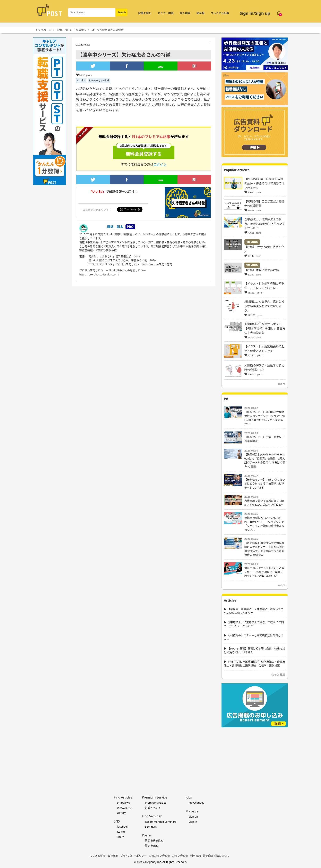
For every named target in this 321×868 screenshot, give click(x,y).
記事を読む (145, 13)
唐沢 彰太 (115, 227)
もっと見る (278, 675)
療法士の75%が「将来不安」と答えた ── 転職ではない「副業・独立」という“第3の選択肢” (264, 572)
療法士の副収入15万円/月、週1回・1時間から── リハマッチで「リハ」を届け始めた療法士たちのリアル (264, 524)
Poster (147, 835)
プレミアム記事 (220, 13)
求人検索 (185, 13)
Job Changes (196, 803)
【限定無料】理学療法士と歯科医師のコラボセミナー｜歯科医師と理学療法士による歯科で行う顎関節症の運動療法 (264, 549)
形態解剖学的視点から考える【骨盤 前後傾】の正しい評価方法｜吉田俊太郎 (265, 328)
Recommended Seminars (161, 822)
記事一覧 (63, 30)
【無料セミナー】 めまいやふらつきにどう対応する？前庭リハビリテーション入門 (265, 484)
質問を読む (152, 846)
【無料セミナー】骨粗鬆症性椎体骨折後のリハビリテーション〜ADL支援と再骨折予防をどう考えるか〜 (265, 418)
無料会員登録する (144, 151)
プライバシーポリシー (133, 856)
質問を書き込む (154, 841)
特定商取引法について (216, 856)
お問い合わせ (180, 856)
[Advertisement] (255, 755)
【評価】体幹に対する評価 (262, 270)
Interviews (123, 803)
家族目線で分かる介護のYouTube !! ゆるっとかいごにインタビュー (264, 503)
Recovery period (99, 80)
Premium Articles (156, 803)
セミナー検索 (166, 13)
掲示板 (201, 13)
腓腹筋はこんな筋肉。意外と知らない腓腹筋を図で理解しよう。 (264, 306)
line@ (120, 837)
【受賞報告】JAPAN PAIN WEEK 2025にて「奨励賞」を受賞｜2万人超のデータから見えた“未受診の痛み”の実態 (265, 460)
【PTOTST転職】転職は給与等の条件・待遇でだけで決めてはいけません (264, 183)
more (282, 384)
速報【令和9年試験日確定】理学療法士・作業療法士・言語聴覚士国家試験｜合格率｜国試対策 (254, 664)
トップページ (43, 30)
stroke (81, 80)
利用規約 (196, 856)
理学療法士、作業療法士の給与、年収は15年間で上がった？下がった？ (265, 224)
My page (192, 811)
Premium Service (154, 797)
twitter (121, 832)
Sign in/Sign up (255, 13)
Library (121, 813)
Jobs (189, 797)
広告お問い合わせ (159, 856)
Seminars (151, 827)
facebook (123, 827)
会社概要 (113, 856)
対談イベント (153, 808)
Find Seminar (152, 816)
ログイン (160, 164)
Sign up (193, 817)
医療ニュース (125, 808)
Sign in (193, 822)
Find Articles (123, 797)
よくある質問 (97, 856)
